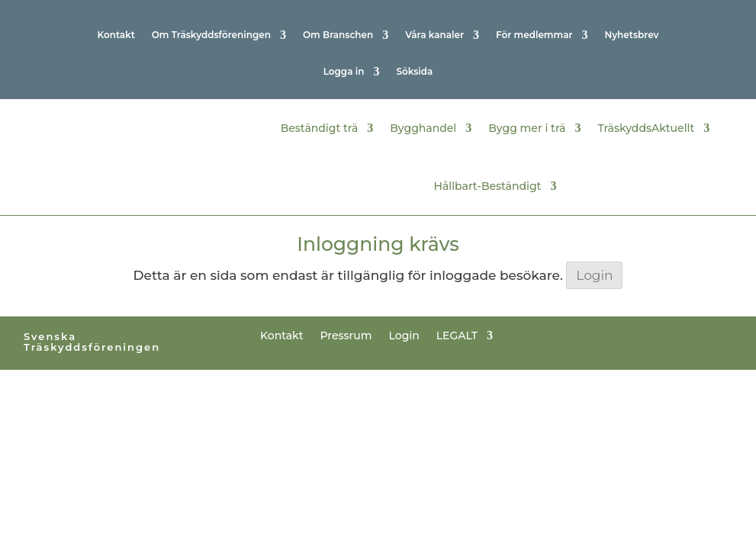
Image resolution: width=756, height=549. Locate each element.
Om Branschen (338, 35)
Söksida (414, 72)
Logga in (344, 72)
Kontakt (116, 35)
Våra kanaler (434, 35)
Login (594, 275)
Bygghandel (423, 127)
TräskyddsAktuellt (646, 127)
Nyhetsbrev (631, 35)
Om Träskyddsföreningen (211, 35)
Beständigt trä (320, 127)
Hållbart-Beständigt (488, 185)
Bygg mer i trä (527, 127)
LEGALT (457, 335)
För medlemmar (534, 35)
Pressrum (346, 335)
